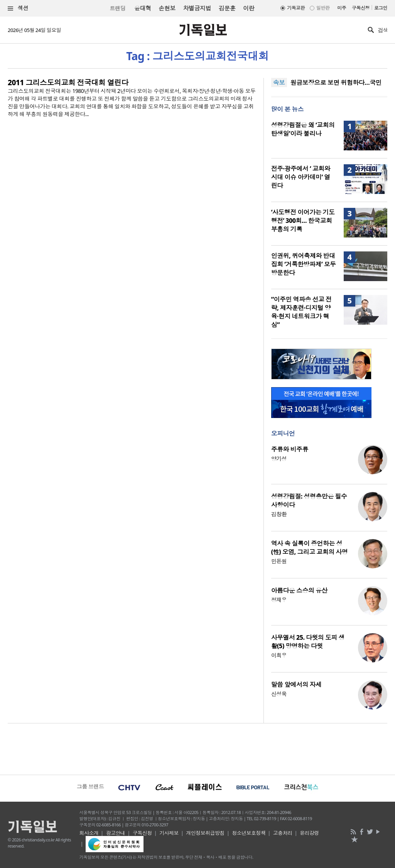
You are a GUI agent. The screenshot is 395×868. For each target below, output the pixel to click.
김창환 (279, 514)
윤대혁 (143, 8)
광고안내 (116, 833)
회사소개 (89, 833)
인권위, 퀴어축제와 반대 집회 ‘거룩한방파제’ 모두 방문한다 (304, 264)
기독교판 (296, 8)
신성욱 (279, 694)
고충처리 (283, 833)
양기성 (279, 459)
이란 (249, 8)
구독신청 (361, 8)
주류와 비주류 (290, 449)
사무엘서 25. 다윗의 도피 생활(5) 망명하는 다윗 (308, 642)
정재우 (279, 600)
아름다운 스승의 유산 (299, 590)
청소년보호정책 (249, 833)
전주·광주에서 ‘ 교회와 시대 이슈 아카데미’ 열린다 (301, 177)
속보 (279, 83)
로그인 (381, 8)
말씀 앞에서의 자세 (296, 684)
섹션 (18, 8)
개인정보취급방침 (205, 833)
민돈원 (279, 561)
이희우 (279, 655)
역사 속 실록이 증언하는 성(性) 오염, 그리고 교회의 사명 (309, 548)
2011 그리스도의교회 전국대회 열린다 (68, 83)
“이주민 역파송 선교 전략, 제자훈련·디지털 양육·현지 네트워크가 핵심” (301, 312)
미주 (342, 8)
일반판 (323, 8)
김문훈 (227, 8)
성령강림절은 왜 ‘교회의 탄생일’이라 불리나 (303, 129)
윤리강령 (309, 833)
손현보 (167, 8)
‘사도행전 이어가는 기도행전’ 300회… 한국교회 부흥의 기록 (303, 221)
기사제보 (169, 833)
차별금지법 (197, 8)
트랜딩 (118, 8)
